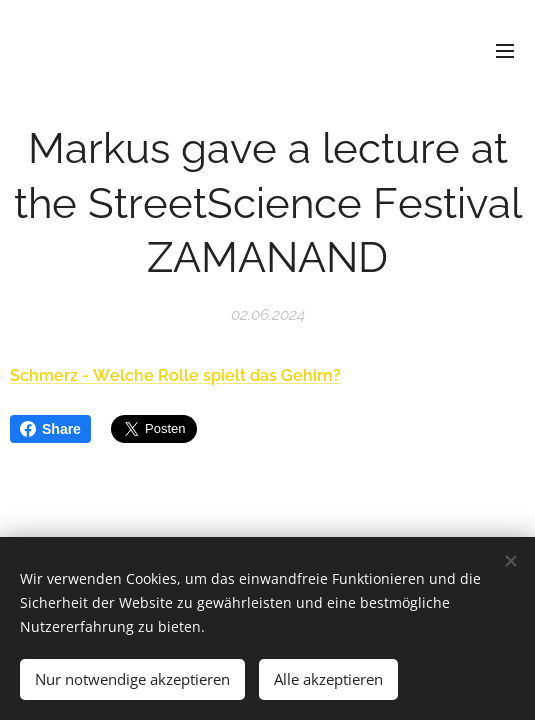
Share (50, 429)
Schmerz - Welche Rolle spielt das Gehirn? (175, 375)
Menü (505, 51)
